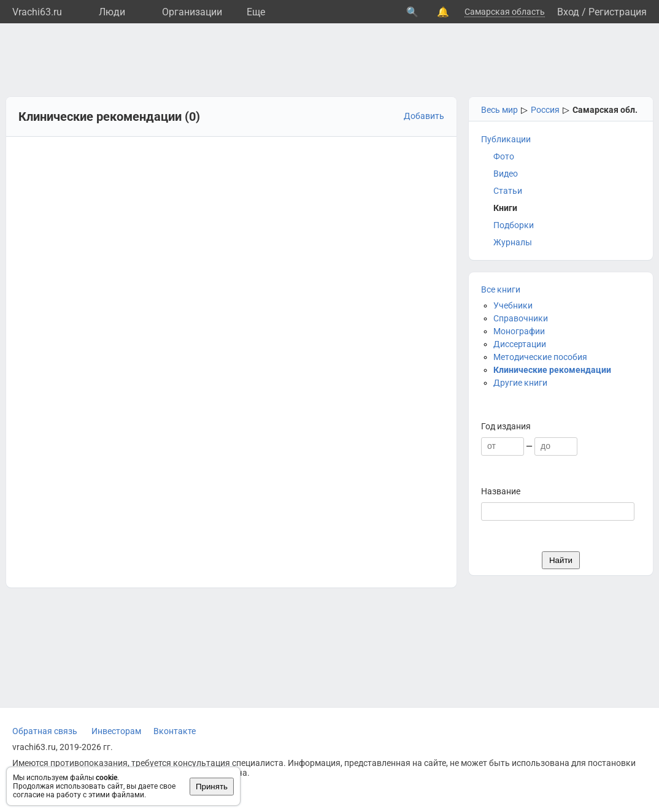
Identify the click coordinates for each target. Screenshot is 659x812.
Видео (506, 174)
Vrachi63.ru (37, 12)
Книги (505, 208)
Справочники (521, 318)
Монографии (519, 331)
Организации (192, 12)
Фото (504, 156)
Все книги (501, 289)
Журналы (513, 242)
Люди (112, 12)
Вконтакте (175, 731)
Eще (256, 12)
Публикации (506, 139)
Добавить (424, 116)
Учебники (513, 305)
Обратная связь (45, 731)
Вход (568, 12)
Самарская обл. (605, 110)
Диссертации (520, 344)
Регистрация (618, 12)
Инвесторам (116, 731)
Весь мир (499, 110)
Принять (212, 787)
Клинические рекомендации (552, 370)
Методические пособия (540, 357)
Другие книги (520, 383)
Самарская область (505, 12)
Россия (545, 110)
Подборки (514, 225)
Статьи (508, 191)
